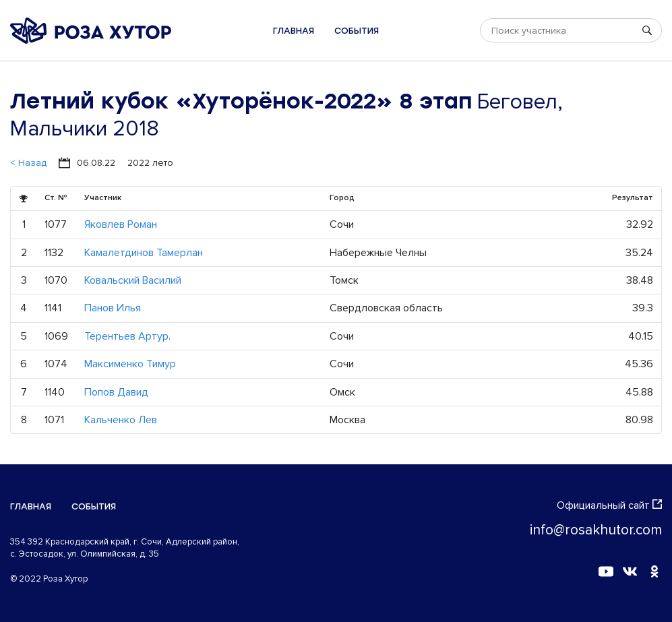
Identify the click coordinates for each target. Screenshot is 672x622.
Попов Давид (116, 392)
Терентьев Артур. (127, 336)
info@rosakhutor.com (596, 530)
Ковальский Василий (133, 280)
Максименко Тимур (130, 364)
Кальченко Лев (121, 420)
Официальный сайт (609, 505)
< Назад (28, 163)
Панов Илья (113, 308)
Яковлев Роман (121, 224)
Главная (294, 31)
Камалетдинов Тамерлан (144, 253)
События (357, 31)
